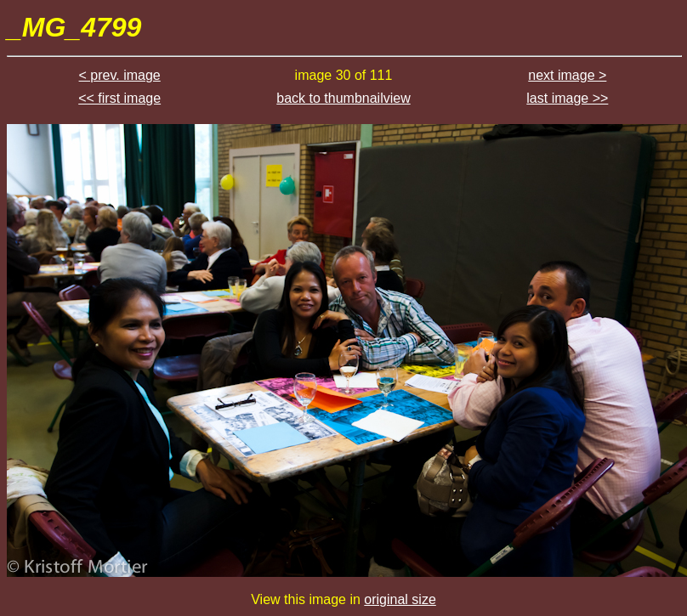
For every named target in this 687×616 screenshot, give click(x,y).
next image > (567, 75)
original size (400, 599)
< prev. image (120, 75)
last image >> (567, 98)
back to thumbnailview (343, 98)
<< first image (119, 98)
